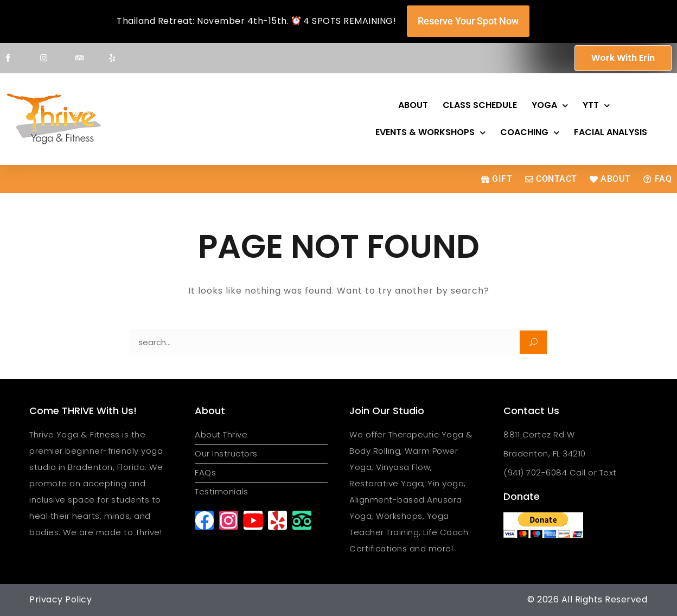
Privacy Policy (60, 599)
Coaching (530, 133)
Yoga (550, 106)
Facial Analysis (611, 132)
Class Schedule (480, 105)
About (413, 105)
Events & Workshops (430, 133)
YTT (596, 106)
